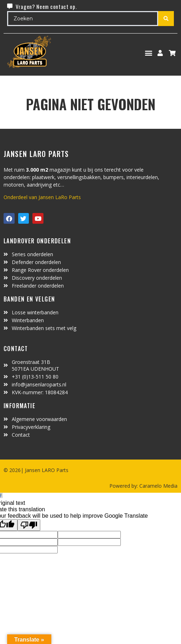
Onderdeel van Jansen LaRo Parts (42, 197)
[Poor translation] (29, 525)
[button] (149, 53)
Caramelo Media (158, 486)
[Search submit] (166, 19)
